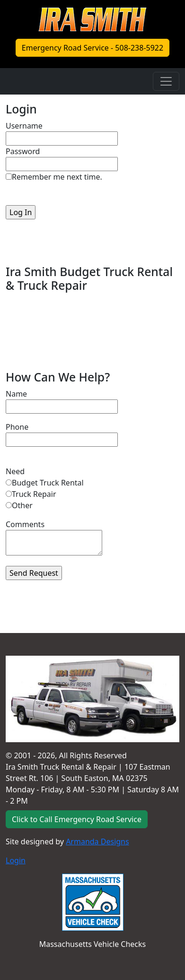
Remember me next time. (57, 177)
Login (16, 860)
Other (22, 505)
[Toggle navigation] (166, 81)
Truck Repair (34, 494)
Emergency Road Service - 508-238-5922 (92, 48)
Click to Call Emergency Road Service (77, 819)
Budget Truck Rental (48, 483)
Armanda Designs (97, 841)
